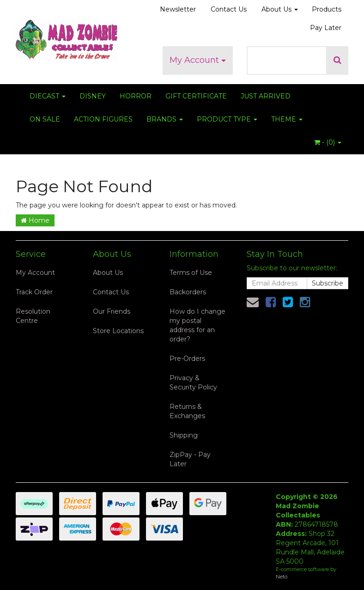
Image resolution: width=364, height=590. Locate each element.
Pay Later (326, 28)
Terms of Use (191, 273)
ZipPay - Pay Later (190, 459)
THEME (287, 119)
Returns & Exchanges (187, 411)
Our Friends (112, 311)
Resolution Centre (33, 316)
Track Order (34, 292)
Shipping (184, 435)
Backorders (188, 292)
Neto (282, 577)
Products (327, 9)
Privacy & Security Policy (193, 383)
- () (328, 142)
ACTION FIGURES (103, 119)
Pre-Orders (187, 359)
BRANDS (165, 119)
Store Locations (118, 331)
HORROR (136, 96)
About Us (280, 9)
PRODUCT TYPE (227, 119)
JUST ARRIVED (266, 96)
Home (35, 220)
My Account (198, 60)
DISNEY (93, 96)
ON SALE (45, 119)
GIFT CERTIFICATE (196, 96)
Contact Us (229, 9)
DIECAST (48, 96)
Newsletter (178, 9)
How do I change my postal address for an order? (197, 325)
